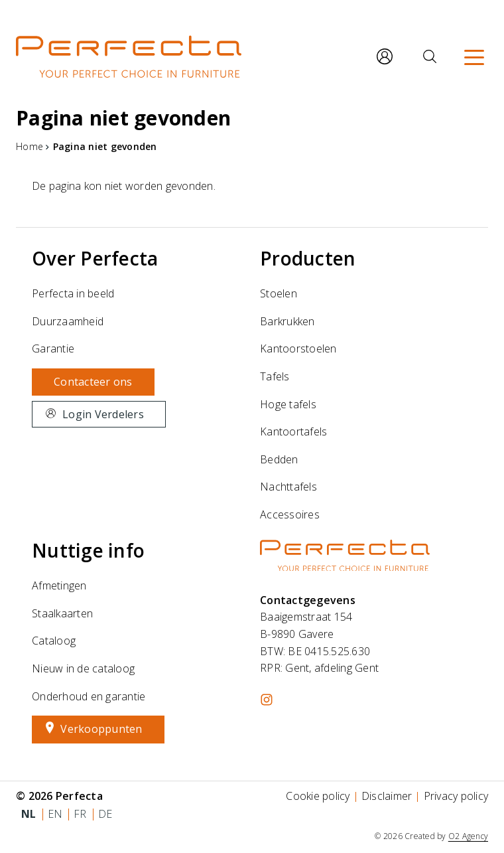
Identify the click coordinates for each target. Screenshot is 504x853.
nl (29, 814)
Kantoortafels (293, 431)
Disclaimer (387, 796)
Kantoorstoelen (298, 349)
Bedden (279, 459)
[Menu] (474, 56)
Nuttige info (88, 550)
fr (80, 814)
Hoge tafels (288, 404)
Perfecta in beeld (73, 293)
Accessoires (290, 514)
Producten (308, 258)
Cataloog (54, 641)
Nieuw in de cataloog (83, 668)
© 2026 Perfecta (59, 796)
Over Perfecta (95, 258)
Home (30, 146)
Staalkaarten (62, 613)
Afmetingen (59, 585)
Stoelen (279, 293)
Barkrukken (287, 321)
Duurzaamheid (68, 321)
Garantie (53, 349)
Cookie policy (318, 796)
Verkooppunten (101, 729)
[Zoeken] (430, 56)
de (105, 814)
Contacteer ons (93, 382)
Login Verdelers (103, 414)
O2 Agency (468, 836)
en (55, 814)
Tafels (275, 376)
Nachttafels (288, 487)
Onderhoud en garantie (89, 696)
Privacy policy (456, 796)
